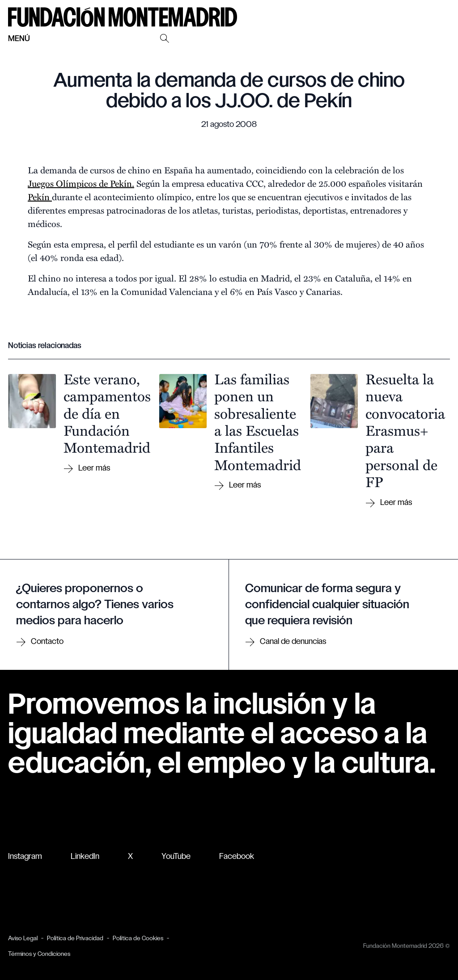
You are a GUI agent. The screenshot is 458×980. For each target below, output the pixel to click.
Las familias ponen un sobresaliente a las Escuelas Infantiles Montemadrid (258, 421)
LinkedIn (85, 857)
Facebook (237, 857)
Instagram (25, 857)
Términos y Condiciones (39, 954)
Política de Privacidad (75, 939)
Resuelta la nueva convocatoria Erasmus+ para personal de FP (405, 430)
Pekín (40, 196)
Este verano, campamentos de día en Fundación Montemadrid (107, 413)
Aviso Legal (23, 939)
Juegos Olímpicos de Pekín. (81, 183)
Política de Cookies (138, 939)
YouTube (176, 857)
